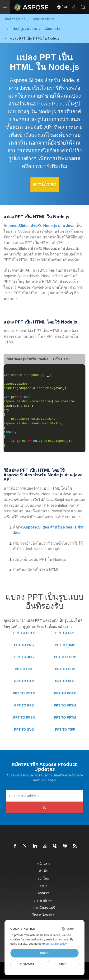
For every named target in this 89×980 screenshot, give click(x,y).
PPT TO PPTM (65, 717)
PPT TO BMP (65, 645)
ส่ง (45, 807)
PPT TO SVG (24, 729)
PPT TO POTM (24, 693)
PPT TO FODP (65, 657)
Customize (27, 964)
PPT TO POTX (65, 693)
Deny (62, 964)
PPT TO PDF (65, 633)
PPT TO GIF (24, 669)
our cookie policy (56, 944)
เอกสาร (43, 893)
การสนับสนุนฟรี (43, 908)
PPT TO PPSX (24, 717)
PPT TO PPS (24, 705)
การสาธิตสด (43, 900)
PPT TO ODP (65, 669)
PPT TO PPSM (65, 705)
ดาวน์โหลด (45, 184)
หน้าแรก (43, 864)
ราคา (43, 886)
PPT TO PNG (24, 645)
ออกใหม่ (43, 878)
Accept (44, 953)
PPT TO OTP (24, 681)
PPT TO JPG (24, 657)
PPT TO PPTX (24, 633)
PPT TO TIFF (65, 729)
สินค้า (43, 871)
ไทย (62, 7)
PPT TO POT (65, 681)
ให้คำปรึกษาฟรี (43, 915)
